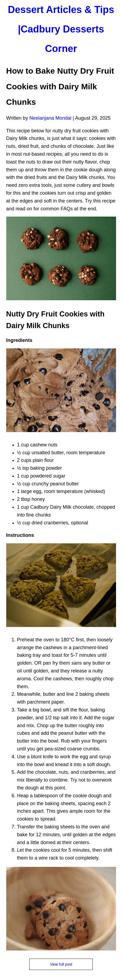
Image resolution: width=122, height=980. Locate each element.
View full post (61, 964)
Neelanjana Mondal (50, 118)
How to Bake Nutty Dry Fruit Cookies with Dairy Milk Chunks (60, 86)
